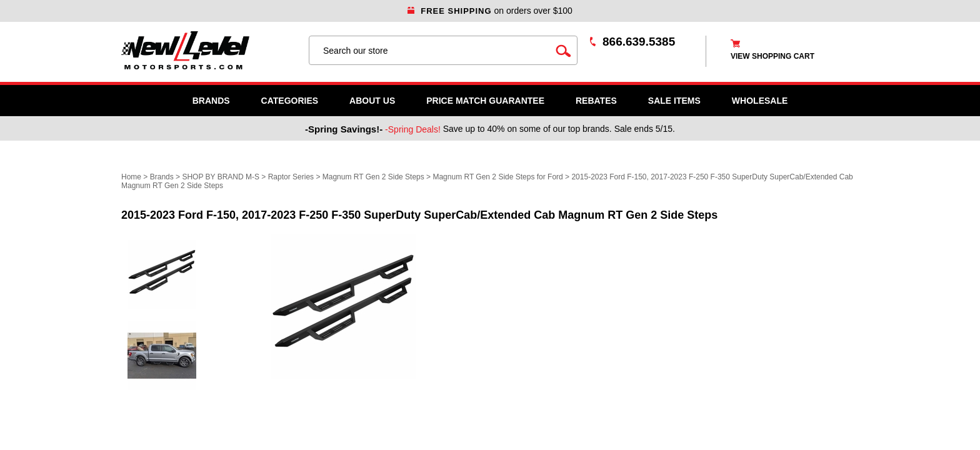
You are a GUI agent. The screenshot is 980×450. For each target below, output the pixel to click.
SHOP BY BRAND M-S (221, 177)
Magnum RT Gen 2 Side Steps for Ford (497, 177)
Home (131, 177)
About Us (372, 101)
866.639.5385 (639, 42)
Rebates (596, 101)
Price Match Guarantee (485, 101)
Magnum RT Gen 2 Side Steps (373, 177)
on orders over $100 (490, 11)
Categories (290, 101)
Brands (211, 101)
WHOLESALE (760, 101)
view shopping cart (772, 56)
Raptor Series (291, 177)
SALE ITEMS (674, 101)
